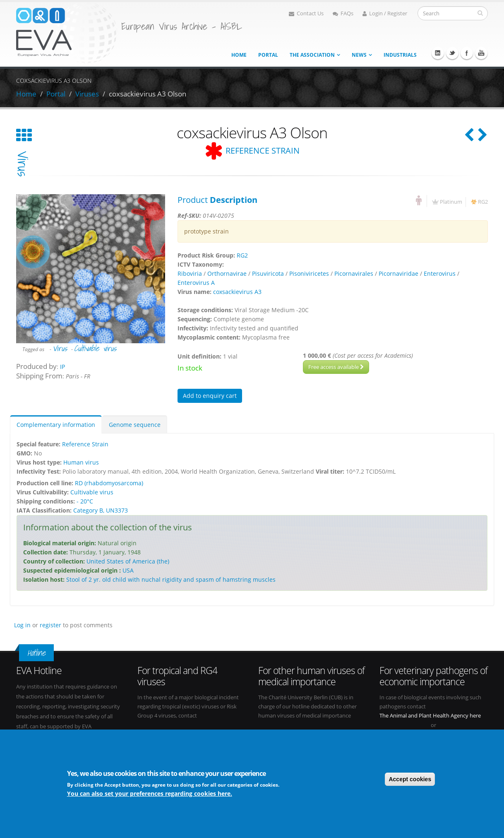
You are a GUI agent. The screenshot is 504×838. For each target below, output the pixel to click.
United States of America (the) (128, 561)
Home (239, 55)
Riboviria (190, 273)
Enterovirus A (196, 283)
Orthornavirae (227, 273)
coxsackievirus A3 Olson (148, 94)
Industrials (400, 55)
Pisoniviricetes (309, 273)
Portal (268, 55)
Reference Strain (85, 444)
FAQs (343, 13)
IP (62, 367)
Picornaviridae (398, 273)
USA (128, 570)
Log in (22, 625)
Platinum (451, 202)
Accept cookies (410, 779)
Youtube (481, 53)
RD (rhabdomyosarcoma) (109, 483)
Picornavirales (354, 273)
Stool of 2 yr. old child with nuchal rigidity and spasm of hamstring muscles (171, 579)
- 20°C (85, 501)
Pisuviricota (268, 273)
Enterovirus (440, 273)
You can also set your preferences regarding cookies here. (150, 793)
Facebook (467, 53)
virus (23, 164)
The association (312, 55)
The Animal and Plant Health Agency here (430, 716)
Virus (60, 348)
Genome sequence (135, 425)
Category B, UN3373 (101, 510)
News (359, 55)
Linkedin (438, 53)
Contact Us (306, 13)
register (50, 625)
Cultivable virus (95, 348)
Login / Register (385, 13)
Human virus (81, 462)
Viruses (87, 94)
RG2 (483, 202)
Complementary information (56, 425)
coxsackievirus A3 (237, 292)
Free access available (336, 367)
